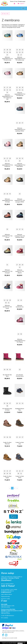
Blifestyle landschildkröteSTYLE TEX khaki (7, 200)
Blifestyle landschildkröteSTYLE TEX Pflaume (20, 341)
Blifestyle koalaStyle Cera (20, 306)
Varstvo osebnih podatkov (7, 584)
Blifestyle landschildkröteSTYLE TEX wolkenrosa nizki (7, 97)
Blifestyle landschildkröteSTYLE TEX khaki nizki (20, 94)
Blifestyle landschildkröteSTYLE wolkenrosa (7, 165)
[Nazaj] (10, 488)
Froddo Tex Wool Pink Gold (7, 443)
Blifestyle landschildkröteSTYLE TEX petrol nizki (7, 59)
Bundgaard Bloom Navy (20, 409)
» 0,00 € (21, 4)
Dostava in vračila (5, 599)
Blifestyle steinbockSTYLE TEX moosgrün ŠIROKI (20, 200)
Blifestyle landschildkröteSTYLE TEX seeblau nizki (20, 59)
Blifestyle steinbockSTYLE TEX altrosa (7, 236)
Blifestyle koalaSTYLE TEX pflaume (20, 271)
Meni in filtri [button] (5, 14)
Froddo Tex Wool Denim (20, 477)
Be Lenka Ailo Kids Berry (7, 375)
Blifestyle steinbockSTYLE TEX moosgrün (7, 271)
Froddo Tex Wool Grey (20, 443)
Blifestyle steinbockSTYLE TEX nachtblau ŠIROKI (20, 236)
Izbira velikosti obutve (6, 594)
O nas (16, 1)
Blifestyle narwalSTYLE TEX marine (7, 307)
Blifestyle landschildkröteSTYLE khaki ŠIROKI (20, 165)
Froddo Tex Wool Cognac (7, 477)
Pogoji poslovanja (5, 596)
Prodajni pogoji (22, 1)
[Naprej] (17, 488)
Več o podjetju (5, 618)
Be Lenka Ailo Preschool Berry (20, 375)
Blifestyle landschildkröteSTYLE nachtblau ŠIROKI (20, 129)
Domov (12, 1)
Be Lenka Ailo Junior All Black (7, 409)
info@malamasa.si (6, 592)
